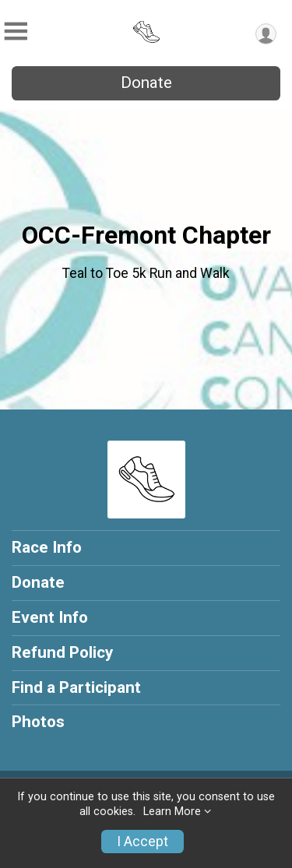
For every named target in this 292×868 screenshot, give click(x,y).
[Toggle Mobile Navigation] (16, 32)
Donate (146, 83)
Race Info (47, 547)
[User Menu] (266, 34)
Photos (38, 722)
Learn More (172, 812)
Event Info (50, 617)
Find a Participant (76, 687)
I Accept (142, 842)
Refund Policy (62, 652)
